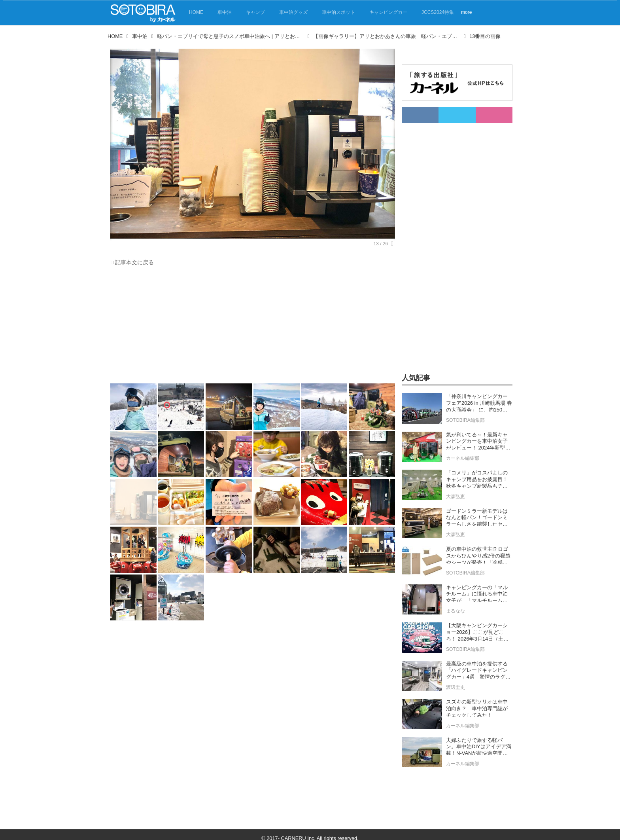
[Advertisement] (251, 327)
